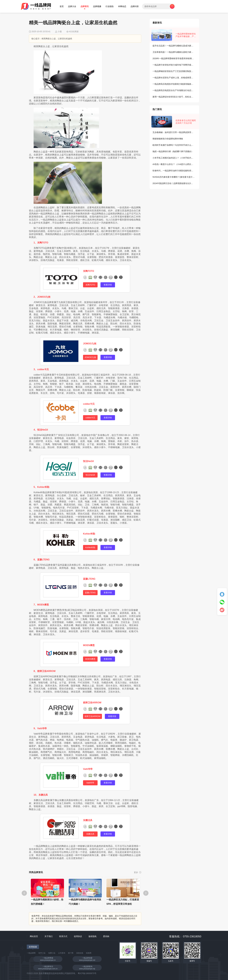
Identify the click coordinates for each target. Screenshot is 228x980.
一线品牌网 (31, 953)
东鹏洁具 (88, 820)
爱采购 (106, 936)
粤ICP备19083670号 (87, 973)
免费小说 (52, 953)
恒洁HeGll (88, 461)
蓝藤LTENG (89, 579)
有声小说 (42, 953)
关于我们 (49, 936)
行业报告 (110, 6)
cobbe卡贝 (89, 404)
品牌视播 (97, 6)
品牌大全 (72, 6)
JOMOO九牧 (90, 344)
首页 (62, 6)
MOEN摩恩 (89, 645)
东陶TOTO (89, 271)
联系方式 (63, 936)
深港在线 (80, 953)
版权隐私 (93, 936)
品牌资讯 (85, 6)
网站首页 (34, 936)
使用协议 (78, 936)
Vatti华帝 (88, 769)
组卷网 (89, 953)
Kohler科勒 (89, 534)
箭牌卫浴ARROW (92, 703)
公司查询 (62, 953)
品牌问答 (135, 6)
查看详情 (108, 285)
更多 (138, 872)
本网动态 (122, 6)
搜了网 (71, 953)
